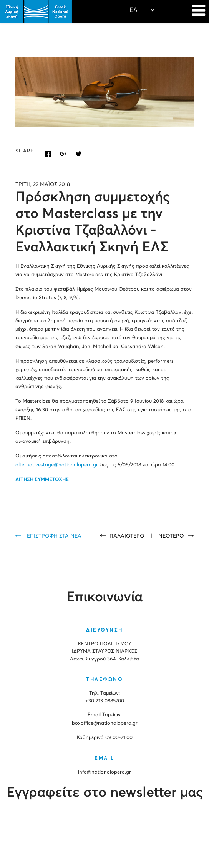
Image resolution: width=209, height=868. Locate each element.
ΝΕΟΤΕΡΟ (171, 536)
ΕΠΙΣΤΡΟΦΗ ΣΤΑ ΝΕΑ (54, 536)
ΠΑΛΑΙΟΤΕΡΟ (128, 536)
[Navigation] (199, 12)
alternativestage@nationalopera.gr (57, 465)
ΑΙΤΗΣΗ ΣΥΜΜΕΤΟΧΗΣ (42, 480)
